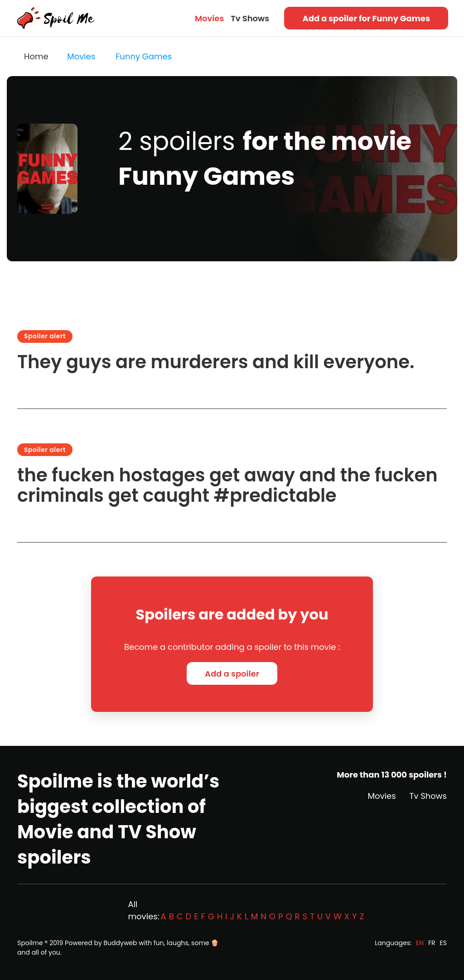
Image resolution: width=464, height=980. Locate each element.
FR (432, 943)
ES (443, 943)
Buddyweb (121, 943)
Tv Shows (250, 18)
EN (420, 943)
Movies (209, 18)
